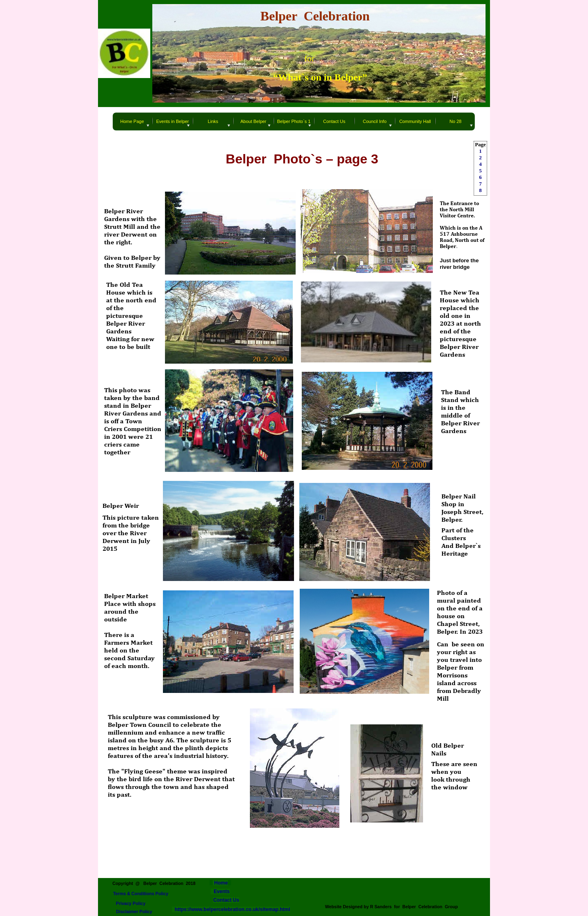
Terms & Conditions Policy (141, 894)
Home (220, 883)
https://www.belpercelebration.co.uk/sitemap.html (231, 909)
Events (222, 891)
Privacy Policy (131, 903)
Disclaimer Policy (134, 912)
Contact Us (226, 900)
